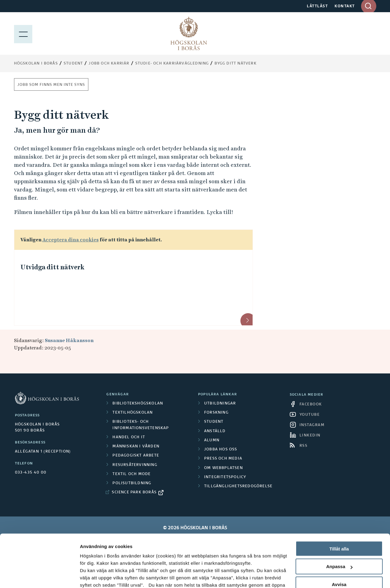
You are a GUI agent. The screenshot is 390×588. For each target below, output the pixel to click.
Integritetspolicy (225, 477)
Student (73, 64)
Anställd (215, 431)
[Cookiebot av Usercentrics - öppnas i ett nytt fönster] (39, 576)
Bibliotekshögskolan (138, 404)
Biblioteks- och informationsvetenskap (141, 425)
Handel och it (129, 437)
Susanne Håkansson (69, 340)
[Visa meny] (23, 33)
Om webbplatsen (223, 468)
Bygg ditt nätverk (235, 64)
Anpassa (339, 520)
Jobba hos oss (221, 450)
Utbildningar (220, 404)
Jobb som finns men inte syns (51, 85)
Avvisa (339, 538)
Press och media (223, 459)
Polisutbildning (132, 483)
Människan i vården (136, 446)
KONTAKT (345, 6)
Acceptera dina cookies (71, 240)
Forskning (216, 413)
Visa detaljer (93, 576)
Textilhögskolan (133, 413)
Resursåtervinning (135, 465)
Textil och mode (131, 474)
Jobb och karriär (109, 64)
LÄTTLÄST (317, 6)
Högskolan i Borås (36, 64)
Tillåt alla (339, 502)
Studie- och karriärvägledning (172, 64)
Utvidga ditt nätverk (52, 267)
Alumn (212, 440)
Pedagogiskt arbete (136, 456)
